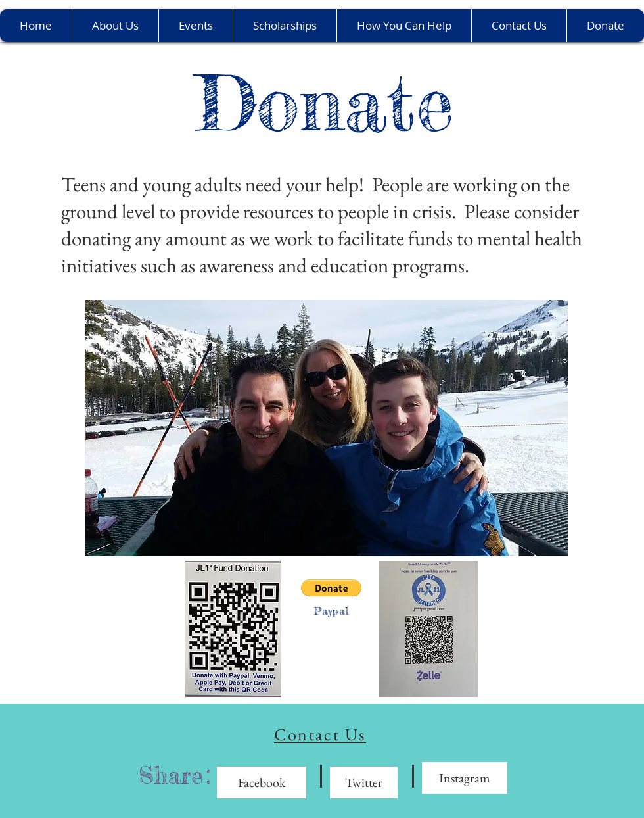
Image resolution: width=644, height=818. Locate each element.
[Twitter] (364, 782)
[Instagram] (465, 778)
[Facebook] (262, 782)
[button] (331, 588)
